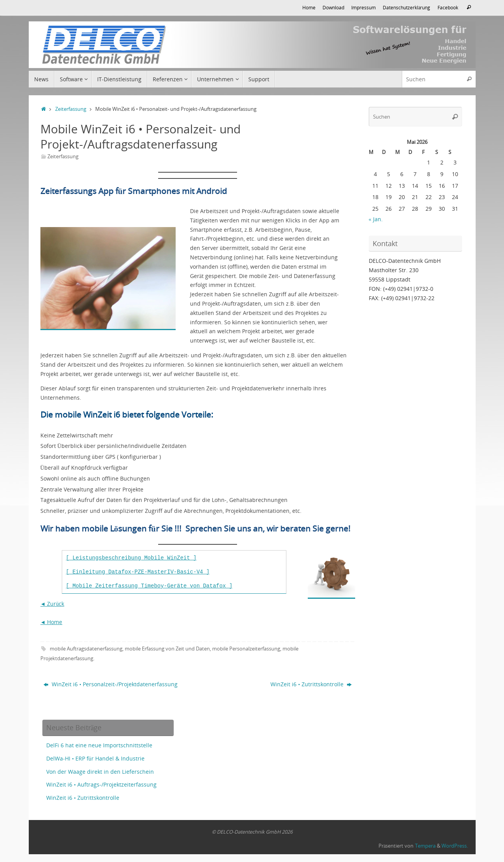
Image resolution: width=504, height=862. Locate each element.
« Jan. (376, 219)
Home (309, 7)
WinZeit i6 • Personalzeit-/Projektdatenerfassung (111, 684)
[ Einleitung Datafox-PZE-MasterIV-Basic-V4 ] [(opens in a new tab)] (138, 572)
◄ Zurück (52, 604)
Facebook (448, 7)
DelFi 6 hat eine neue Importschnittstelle (99, 745)
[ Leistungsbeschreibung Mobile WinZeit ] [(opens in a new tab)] (131, 558)
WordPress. (455, 846)
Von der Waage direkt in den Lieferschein (100, 772)
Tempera (425, 846)
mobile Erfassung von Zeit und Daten (167, 649)
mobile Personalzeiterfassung (246, 649)
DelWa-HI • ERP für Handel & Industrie (95, 758)
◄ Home (51, 622)
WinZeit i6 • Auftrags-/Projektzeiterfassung (101, 784)
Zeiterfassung (71, 109)
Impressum (364, 7)
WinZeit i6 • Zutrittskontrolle (311, 684)
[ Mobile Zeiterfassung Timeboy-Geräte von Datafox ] (149, 586)
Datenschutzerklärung (406, 7)
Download (333, 7)
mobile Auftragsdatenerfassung (86, 649)
